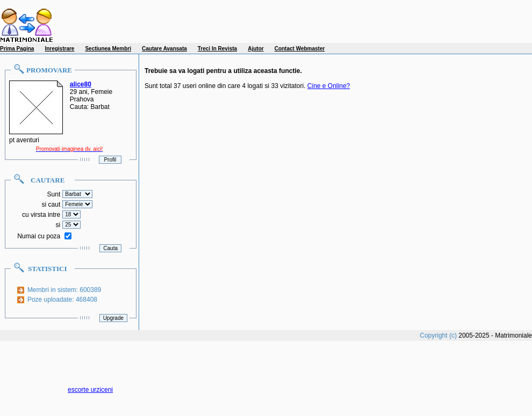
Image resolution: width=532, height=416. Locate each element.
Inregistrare (59, 49)
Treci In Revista (217, 49)
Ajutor (256, 49)
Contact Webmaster (300, 49)
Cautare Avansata (164, 49)
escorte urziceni (90, 390)
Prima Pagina (17, 49)
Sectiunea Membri (108, 49)
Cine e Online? (329, 86)
